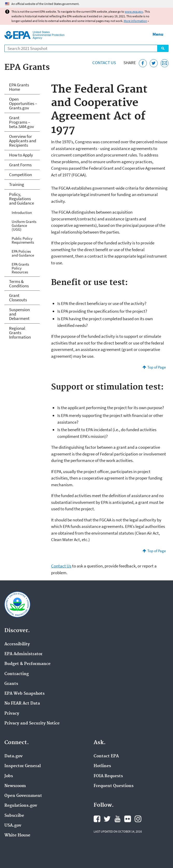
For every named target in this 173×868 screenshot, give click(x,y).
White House (17, 835)
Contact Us (104, 63)
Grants (11, 684)
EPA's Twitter (107, 819)
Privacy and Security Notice (32, 723)
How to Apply (21, 155)
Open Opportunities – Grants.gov (23, 103)
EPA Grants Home (19, 87)
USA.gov (13, 826)
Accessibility (17, 644)
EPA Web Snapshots (25, 694)
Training (17, 184)
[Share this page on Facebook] (143, 63)
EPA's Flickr (128, 819)
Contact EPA (106, 756)
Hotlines (102, 766)
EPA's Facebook (97, 819)
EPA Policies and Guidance (23, 253)
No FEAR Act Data (22, 704)
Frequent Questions (114, 786)
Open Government (23, 796)
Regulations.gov (21, 806)
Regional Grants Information (20, 333)
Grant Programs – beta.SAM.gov (22, 122)
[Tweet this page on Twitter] (154, 63)
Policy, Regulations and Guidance (22, 199)
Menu (158, 34)
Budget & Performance (27, 664)
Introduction (22, 212)
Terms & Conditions (19, 284)
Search (163, 48)
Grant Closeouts (18, 298)
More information (135, 21)
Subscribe (14, 816)
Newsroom (15, 786)
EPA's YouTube (117, 819)
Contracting (17, 674)
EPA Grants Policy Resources (20, 268)
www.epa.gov (134, 12)
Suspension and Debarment (19, 314)
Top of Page (157, 367)
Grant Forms (20, 165)
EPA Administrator (23, 654)
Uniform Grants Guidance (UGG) (24, 225)
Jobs (9, 776)
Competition (20, 175)
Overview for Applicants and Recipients (23, 141)
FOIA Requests (108, 776)
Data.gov (13, 756)
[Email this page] (165, 63)
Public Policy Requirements (23, 240)
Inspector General (23, 766)
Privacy (12, 714)
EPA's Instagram (138, 819)
